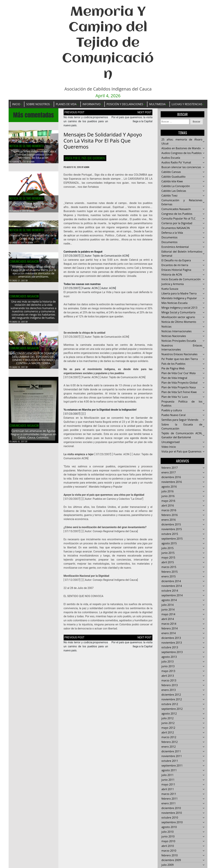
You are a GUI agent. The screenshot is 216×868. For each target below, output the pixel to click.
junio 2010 (168, 837)
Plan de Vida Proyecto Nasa (178, 387)
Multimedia (157, 104)
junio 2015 (168, 553)
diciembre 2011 (171, 752)
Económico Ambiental (175, 247)
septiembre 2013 (172, 652)
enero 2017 (168, 473)
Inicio (16, 104)
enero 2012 (168, 747)
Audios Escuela (171, 158)
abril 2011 (168, 789)
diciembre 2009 (171, 860)
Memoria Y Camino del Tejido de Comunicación (108, 43)
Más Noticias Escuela (174, 303)
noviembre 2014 (172, 586)
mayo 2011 (168, 785)
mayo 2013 (168, 671)
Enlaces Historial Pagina (176, 270)
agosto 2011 (169, 770)
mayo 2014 (168, 614)
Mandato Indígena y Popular (179, 298)
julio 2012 (167, 718)
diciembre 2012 (171, 695)
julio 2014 (167, 605)
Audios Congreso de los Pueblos (181, 153)
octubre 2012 (170, 704)
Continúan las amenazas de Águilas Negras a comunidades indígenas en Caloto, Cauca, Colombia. (34, 437)
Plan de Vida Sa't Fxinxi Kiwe (179, 392)
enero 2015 (168, 577)
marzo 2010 (169, 851)
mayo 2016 (168, 501)
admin (32, 162)
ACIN (95, 288)
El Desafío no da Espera (176, 261)
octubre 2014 (170, 591)
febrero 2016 (170, 515)
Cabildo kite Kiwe (172, 182)
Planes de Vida (66, 104)
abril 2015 (168, 562)
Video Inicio (169, 447)
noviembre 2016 (172, 482)
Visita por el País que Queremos (85, 158)
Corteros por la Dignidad (177, 223)
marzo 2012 (169, 737)
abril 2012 (168, 733)
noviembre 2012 (172, 699)
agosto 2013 (169, 657)
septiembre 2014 (172, 595)
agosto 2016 (169, 487)
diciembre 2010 (171, 808)
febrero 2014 (170, 629)
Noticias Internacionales (176, 331)
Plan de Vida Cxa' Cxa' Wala (178, 373)
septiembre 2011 (172, 766)
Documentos (169, 238)
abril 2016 (168, 506)
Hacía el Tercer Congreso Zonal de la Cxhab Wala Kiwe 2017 (33, 240)
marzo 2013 (169, 681)
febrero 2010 (170, 856)
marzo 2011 (169, 794)
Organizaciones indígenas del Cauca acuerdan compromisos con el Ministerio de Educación (33, 155)
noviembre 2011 (172, 756)
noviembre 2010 (172, 813)
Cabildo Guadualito (173, 177)
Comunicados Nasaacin (24, 265)
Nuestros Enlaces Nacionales (179, 354)
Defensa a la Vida (172, 233)
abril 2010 (168, 846)
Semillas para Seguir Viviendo (180, 420)
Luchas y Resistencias (187, 104)
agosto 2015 (169, 543)
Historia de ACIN (172, 275)
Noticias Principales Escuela (179, 341)
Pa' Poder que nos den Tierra (179, 359)
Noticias (166, 327)
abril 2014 (168, 619)
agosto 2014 (169, 600)
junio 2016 (168, 496)
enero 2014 (168, 633)
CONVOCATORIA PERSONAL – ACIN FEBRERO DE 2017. (34, 205)
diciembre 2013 (171, 638)
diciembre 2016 (171, 477)
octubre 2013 (170, 647)
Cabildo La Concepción (176, 186)
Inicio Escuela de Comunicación (181, 279)
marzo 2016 (169, 510)
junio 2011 (168, 780)
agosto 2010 (169, 827)
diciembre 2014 (171, 581)
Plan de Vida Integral (174, 378)
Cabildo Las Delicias (174, 191)
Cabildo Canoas (171, 172)
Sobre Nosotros (38, 104)
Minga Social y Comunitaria (178, 313)
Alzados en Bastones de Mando (181, 148)
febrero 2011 (170, 799)
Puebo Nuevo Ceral (173, 415)
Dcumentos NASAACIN (175, 228)
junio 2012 (168, 723)
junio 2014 (168, 610)
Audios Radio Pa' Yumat (176, 163)
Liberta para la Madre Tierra (179, 294)
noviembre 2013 (172, 643)
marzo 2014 (169, 624)
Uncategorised (170, 442)
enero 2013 (168, 690)
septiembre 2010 (172, 822)
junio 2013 (168, 666)
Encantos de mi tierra (175, 265)
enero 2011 (168, 804)
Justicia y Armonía (172, 284)
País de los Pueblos (173, 364)
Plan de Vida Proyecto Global (179, 383)
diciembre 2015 (171, 525)
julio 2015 (167, 548)
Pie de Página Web (173, 369)
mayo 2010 (168, 841)
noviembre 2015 (172, 529)
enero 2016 (168, 520)
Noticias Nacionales (174, 336)
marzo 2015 (169, 567)
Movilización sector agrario (178, 317)
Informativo (92, 104)
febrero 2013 (170, 685)
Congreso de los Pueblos (177, 214)
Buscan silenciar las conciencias (181, 167)
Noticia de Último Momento (26, 146)
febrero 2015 (170, 572)
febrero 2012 (170, 742)
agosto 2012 (169, 714)
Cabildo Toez (169, 196)
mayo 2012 (168, 728)
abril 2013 (168, 676)
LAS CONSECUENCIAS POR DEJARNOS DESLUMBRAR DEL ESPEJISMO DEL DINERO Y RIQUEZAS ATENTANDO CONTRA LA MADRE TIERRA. (33, 361)
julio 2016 (167, 491)
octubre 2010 (170, 818)
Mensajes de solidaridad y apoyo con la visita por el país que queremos (103, 141)
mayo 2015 (168, 558)
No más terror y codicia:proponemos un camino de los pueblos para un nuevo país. (86, 121)
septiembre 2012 (172, 709)
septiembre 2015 (172, 539)
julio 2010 (167, 832)
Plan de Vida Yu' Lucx (175, 397)
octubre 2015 (170, 534)
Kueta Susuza (170, 289)
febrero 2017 (170, 468)
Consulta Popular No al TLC (178, 219)
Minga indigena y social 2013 (179, 308)
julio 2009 (167, 865)
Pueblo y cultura (172, 410)
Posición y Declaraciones (125, 104)
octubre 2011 (170, 761)
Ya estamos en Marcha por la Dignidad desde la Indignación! (100, 410)
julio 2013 (167, 662)
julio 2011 (167, 775)
